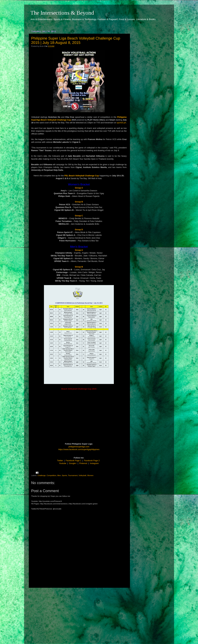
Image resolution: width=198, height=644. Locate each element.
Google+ (73, 463)
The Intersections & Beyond (62, 13)
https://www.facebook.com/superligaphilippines (79, 449)
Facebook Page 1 (74, 461)
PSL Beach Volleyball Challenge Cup (82, 176)
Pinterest (83, 463)
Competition (52, 475)
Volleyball (82, 475)
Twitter (60, 461)
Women (90, 475)
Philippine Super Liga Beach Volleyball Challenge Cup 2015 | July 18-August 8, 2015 (76, 40)
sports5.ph (121, 123)
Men (59, 475)
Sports (65, 475)
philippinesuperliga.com (79, 447)
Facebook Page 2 (92, 461)
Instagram (94, 463)
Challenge (42, 475)
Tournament (73, 475)
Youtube (63, 463)
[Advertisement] (79, 613)
